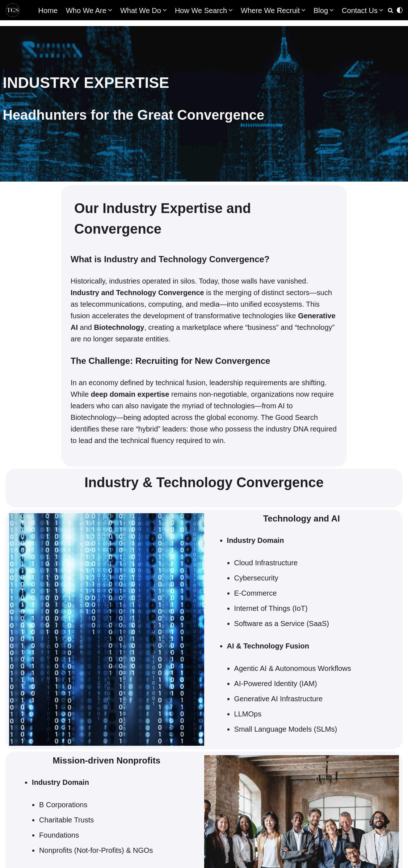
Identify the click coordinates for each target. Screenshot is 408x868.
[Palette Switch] (400, 10)
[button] (110, 10)
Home (48, 10)
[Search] (390, 10)
